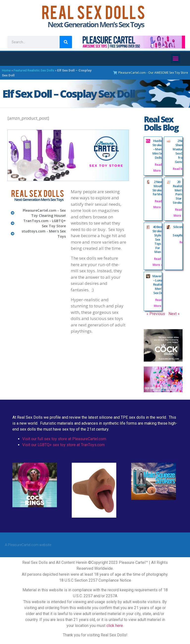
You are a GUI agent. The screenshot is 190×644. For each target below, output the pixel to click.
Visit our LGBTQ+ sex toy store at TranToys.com (63, 445)
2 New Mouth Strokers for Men (158, 188)
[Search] (66, 42)
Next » (174, 314)
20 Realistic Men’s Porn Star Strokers (179, 192)
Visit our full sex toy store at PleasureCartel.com (64, 439)
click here (115, 626)
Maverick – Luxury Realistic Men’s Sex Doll (159, 284)
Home (6, 70)
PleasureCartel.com (23, 545)
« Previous (156, 314)
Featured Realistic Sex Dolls (34, 70)
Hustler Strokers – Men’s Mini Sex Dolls (158, 149)
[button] (176, 59)
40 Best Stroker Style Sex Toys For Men (158, 239)
